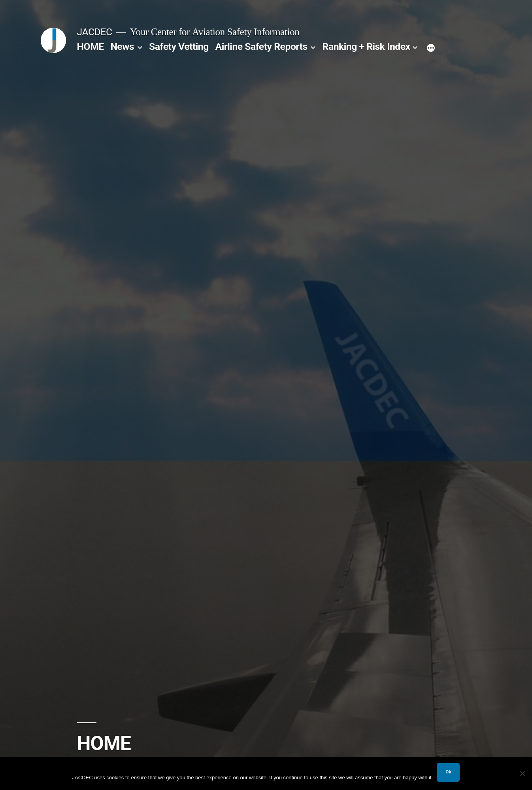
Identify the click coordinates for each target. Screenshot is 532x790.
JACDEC (95, 32)
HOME (91, 46)
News (122, 46)
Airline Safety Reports (261, 46)
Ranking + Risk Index (366, 46)
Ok (448, 772)
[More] (431, 48)
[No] (522, 773)
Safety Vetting (179, 46)
